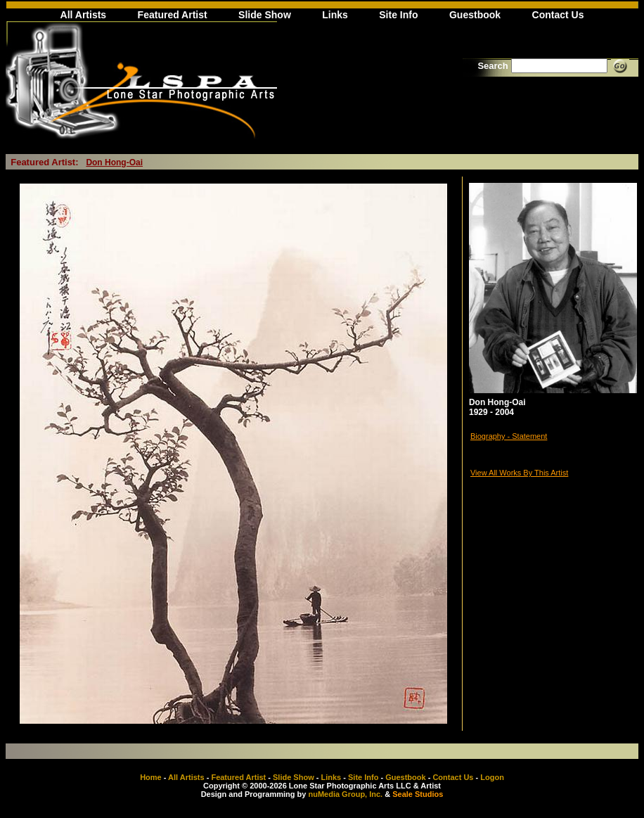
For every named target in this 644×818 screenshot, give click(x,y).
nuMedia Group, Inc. (345, 794)
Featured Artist (173, 15)
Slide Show (265, 15)
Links (335, 15)
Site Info (398, 15)
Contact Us (558, 15)
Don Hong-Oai (114, 162)
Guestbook (475, 15)
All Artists (84, 15)
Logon (492, 777)
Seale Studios (418, 794)
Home (151, 777)
